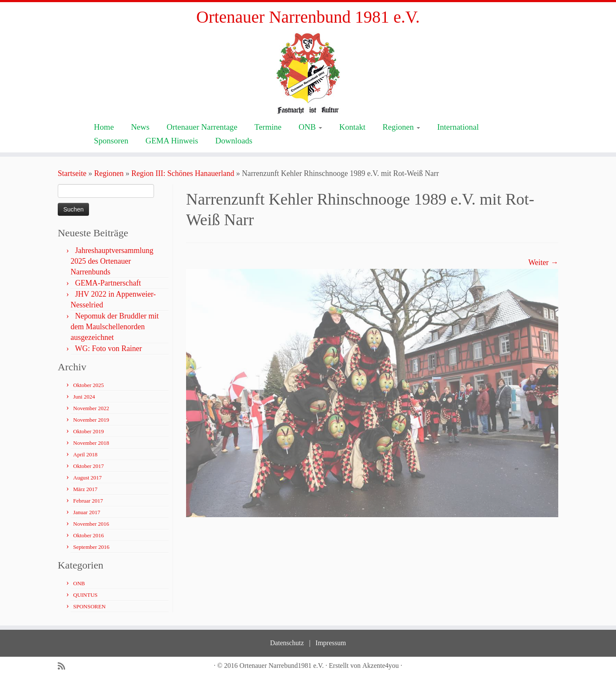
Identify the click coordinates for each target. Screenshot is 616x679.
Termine (268, 127)
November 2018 (91, 443)
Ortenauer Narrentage (202, 127)
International (458, 127)
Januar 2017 (87, 512)
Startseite (72, 173)
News (140, 127)
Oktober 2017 (89, 466)
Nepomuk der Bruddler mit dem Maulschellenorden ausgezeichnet (115, 327)
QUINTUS (85, 595)
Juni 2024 (84, 397)
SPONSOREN (89, 606)
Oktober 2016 (89, 535)
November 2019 (91, 420)
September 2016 (91, 547)
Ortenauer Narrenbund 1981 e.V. (308, 17)
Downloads (234, 141)
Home (104, 127)
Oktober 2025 (89, 385)
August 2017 (87, 478)
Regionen (401, 127)
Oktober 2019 (89, 431)
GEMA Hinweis (172, 141)
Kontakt (352, 127)
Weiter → (543, 262)
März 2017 (85, 489)
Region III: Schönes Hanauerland (183, 173)
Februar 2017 (88, 501)
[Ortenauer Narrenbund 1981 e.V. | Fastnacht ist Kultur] (308, 73)
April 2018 (85, 454)
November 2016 (91, 524)
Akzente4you (381, 666)
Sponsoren (111, 141)
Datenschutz (287, 643)
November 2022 (91, 408)
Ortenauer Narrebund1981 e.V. (282, 666)
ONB (310, 127)
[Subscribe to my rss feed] (64, 666)
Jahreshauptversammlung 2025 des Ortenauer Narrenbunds (112, 261)
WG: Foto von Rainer (108, 348)
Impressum (331, 643)
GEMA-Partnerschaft (108, 283)
